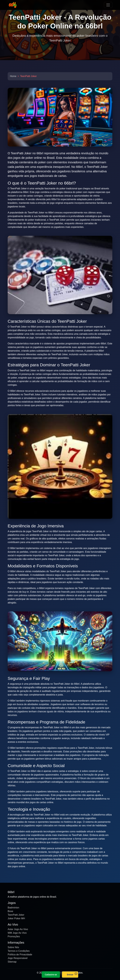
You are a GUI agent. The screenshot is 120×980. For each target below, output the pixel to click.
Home (13, 76)
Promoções (14, 936)
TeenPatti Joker (16, 915)
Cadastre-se (51, 975)
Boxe (10, 911)
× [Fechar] (76, 974)
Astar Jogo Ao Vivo (18, 929)
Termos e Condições (19, 951)
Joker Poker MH (16, 918)
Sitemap (12, 962)
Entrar (70, 975)
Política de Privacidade (20, 955)
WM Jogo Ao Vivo (17, 933)
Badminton (13, 908)
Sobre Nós (13, 947)
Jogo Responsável (18, 958)
